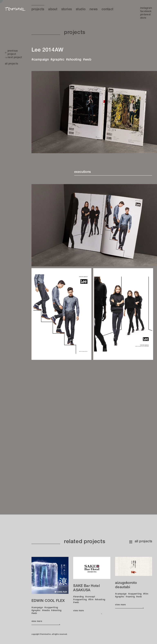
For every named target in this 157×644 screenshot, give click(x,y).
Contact (108, 10)
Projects (38, 10)
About (53, 10)
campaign (41, 60)
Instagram (146, 8)
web (88, 60)
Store (143, 18)
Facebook (146, 12)
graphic (58, 60)
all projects (141, 542)
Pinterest (146, 15)
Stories (67, 10)
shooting (75, 60)
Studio (81, 10)
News (94, 10)
